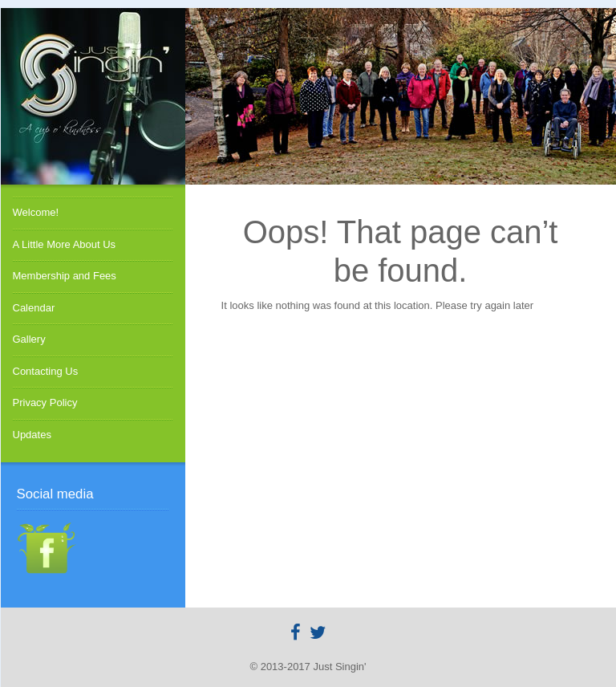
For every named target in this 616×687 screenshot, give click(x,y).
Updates (32, 435)
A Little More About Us (65, 244)
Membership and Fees (65, 276)
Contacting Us (46, 371)
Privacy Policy (45, 402)
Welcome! (36, 212)
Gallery (29, 339)
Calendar (34, 308)
